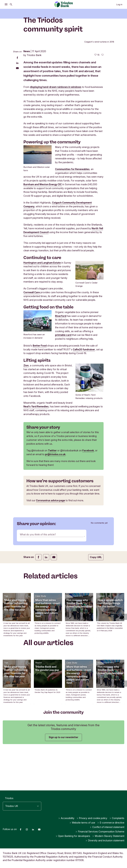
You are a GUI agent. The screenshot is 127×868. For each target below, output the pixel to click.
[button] (124, 657)
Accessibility (66, 818)
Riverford (61, 356)
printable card (63, 376)
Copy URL (96, 598)
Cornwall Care (32, 333)
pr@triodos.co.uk (55, 495)
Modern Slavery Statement (108, 836)
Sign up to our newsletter (63, 778)
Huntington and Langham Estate (42, 303)
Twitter (52, 491)
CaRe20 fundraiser (84, 390)
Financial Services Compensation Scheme (100, 832)
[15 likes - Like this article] (97, 95)
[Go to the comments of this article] (102, 95)
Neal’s (27, 447)
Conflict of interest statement (107, 827)
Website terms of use (82, 823)
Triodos (9, 798)
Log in (119, 4)
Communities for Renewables (72, 210)
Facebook (88, 491)
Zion (26, 406)
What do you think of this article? (38, 575)
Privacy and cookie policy (92, 818)
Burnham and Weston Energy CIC (43, 225)
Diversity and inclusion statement (105, 840)
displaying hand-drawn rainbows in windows (56, 128)
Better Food (40, 386)
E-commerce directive (111, 823)
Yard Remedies (40, 447)
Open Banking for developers (73, 836)
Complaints (117, 818)
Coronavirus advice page (50, 541)
